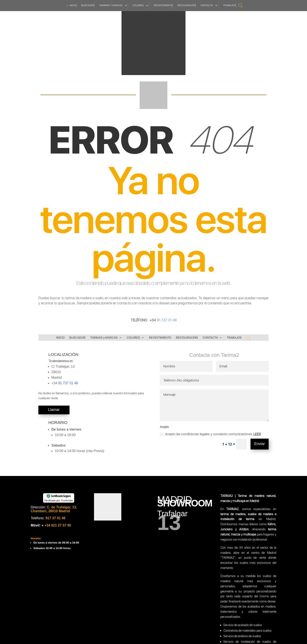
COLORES (133, 338)
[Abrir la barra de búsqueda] (240, 5)
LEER (257, 434)
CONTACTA (210, 338)
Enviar (260, 444)
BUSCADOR (77, 338)
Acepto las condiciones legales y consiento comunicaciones (210, 434)
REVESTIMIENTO (160, 338)
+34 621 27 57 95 (57, 525)
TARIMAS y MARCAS (104, 338)
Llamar (54, 410)
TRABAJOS (234, 338)
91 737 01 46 (166, 320)
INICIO (60, 338)
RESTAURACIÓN (187, 338)
